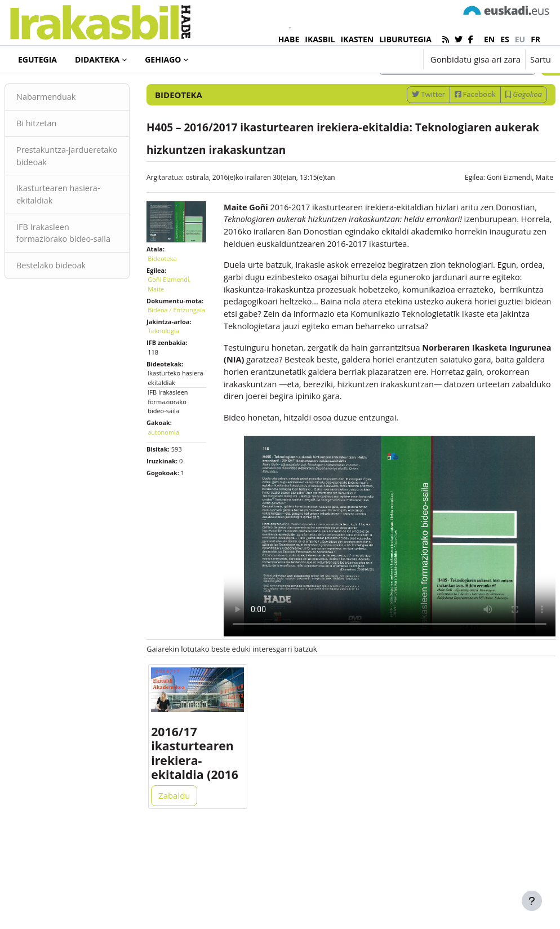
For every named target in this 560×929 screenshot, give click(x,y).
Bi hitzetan (64, 170)
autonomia (177, 501)
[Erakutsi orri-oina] (532, 901)
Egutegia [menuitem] (37, 59)
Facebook (448, 140)
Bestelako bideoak (79, 327)
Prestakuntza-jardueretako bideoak (85, 202)
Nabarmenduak (74, 143)
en (489, 39)
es (505, 39)
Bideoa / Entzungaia (177, 374)
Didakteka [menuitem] (97, 59)
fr (535, 39)
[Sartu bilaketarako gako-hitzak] (430, 111)
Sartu (541, 59)
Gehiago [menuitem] (163, 59)
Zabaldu (188, 879)
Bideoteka (47, 90)
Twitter (401, 140)
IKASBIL (320, 39)
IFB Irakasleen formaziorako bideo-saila (83, 288)
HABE (289, 39)
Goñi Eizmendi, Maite (493, 224)
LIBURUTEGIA (405, 39)
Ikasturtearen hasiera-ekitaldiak (86, 242)
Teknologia (177, 400)
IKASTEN (357, 39)
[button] (379, 59)
